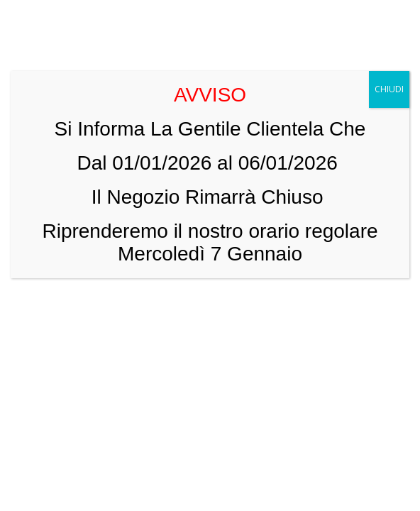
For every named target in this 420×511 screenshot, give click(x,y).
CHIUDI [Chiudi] (389, 89)
